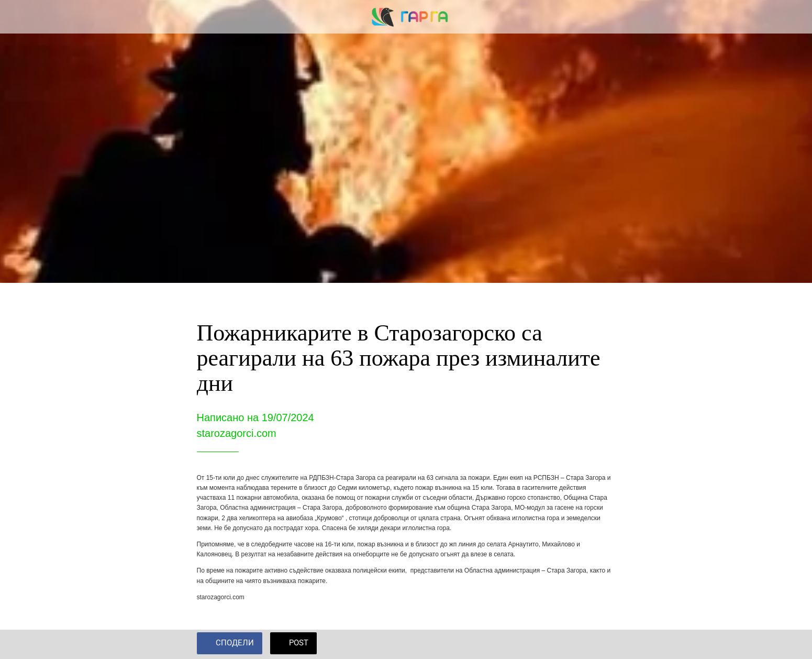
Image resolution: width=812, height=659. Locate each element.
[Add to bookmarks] (603, 644)
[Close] (21, 17)
